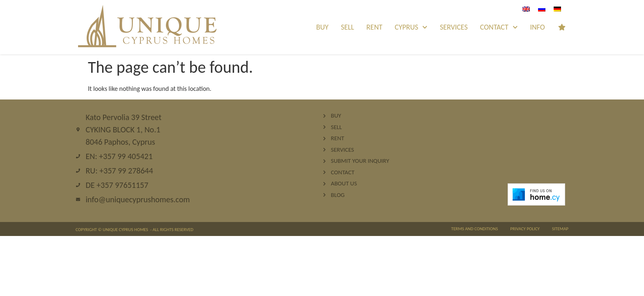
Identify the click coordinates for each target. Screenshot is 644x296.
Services (454, 27)
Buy (322, 27)
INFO (537, 27)
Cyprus (411, 27)
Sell (347, 27)
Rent (374, 27)
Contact (499, 27)
